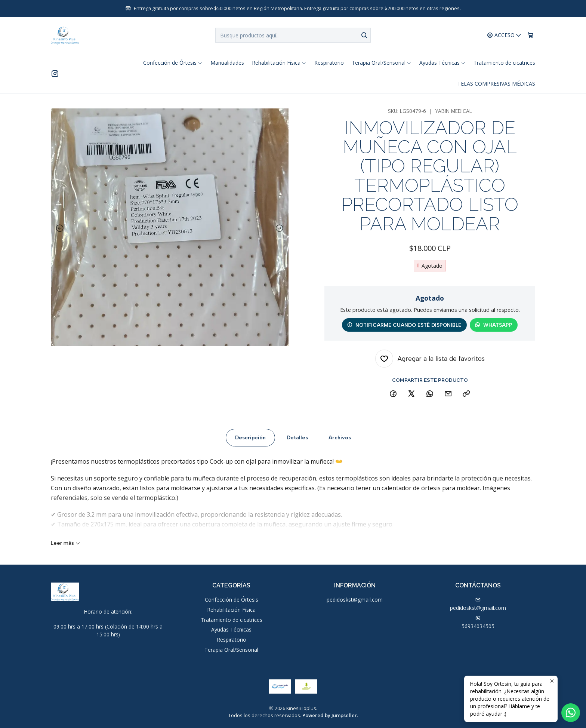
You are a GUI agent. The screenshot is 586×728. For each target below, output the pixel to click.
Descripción (250, 442)
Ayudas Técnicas (231, 629)
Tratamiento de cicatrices (232, 620)
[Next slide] (281, 228)
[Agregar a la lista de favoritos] (430, 359)
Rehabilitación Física (231, 610)
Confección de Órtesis (232, 600)
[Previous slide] (58, 228)
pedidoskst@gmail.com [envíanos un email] (478, 604)
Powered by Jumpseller (330, 715)
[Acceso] (504, 35)
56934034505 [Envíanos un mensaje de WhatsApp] (478, 623)
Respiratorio (232, 640)
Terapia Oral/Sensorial (231, 650)
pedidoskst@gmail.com (355, 600)
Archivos (340, 442)
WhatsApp (494, 325)
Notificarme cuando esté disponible (404, 325)
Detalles (297, 442)
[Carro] (531, 35)
